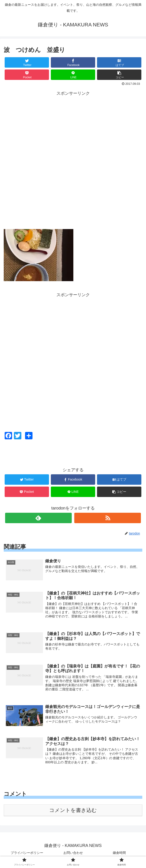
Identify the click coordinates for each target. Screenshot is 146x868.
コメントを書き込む (73, 811)
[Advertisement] (73, 129)
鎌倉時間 (119, 853)
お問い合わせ (73, 853)
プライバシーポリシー (27, 853)
